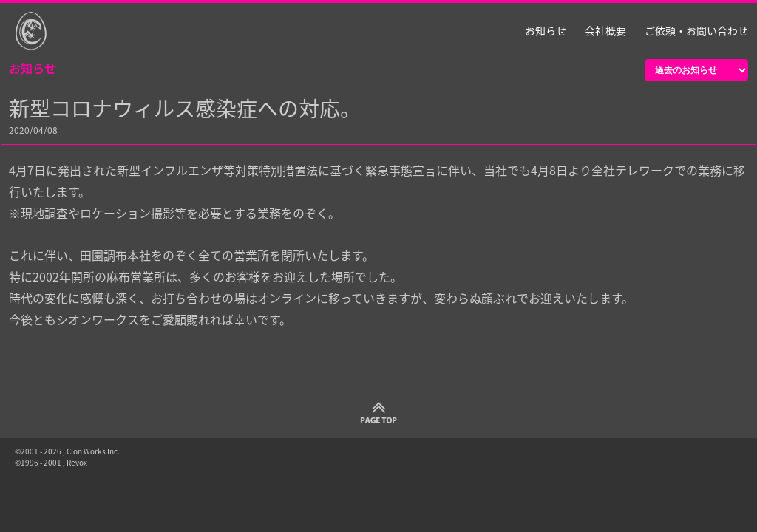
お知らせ (546, 31)
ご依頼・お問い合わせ (696, 31)
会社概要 (605, 31)
